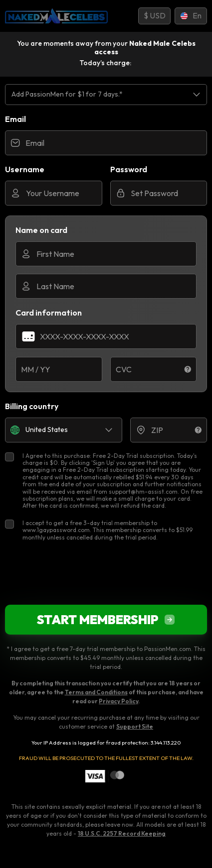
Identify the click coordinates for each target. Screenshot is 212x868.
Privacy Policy (118, 701)
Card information (49, 313)
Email (15, 119)
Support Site (135, 726)
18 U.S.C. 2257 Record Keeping (122, 833)
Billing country (32, 406)
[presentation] (106, 573)
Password (129, 169)
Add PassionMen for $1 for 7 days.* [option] (67, 94)
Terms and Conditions (96, 692)
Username (25, 169)
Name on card (41, 230)
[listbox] (106, 94)
